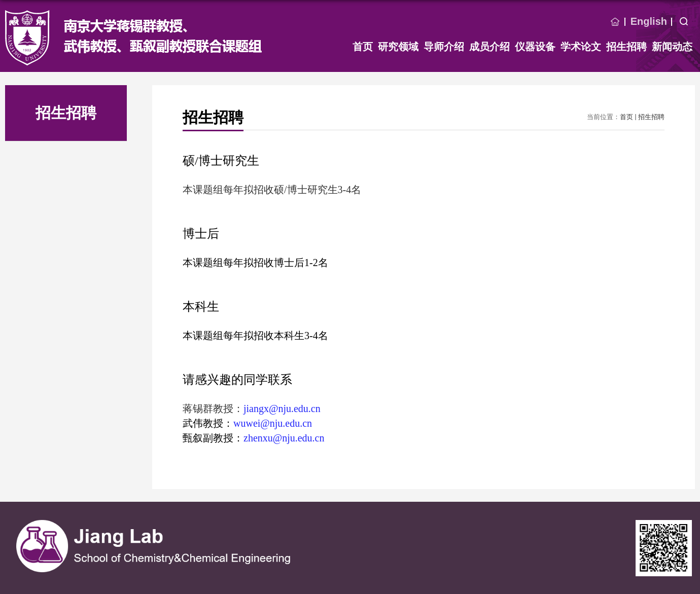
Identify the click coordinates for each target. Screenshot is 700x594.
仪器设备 (535, 47)
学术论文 (581, 47)
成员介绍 (489, 47)
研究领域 (398, 47)
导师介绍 (444, 47)
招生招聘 (626, 47)
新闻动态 (672, 47)
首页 (615, 22)
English (649, 21)
